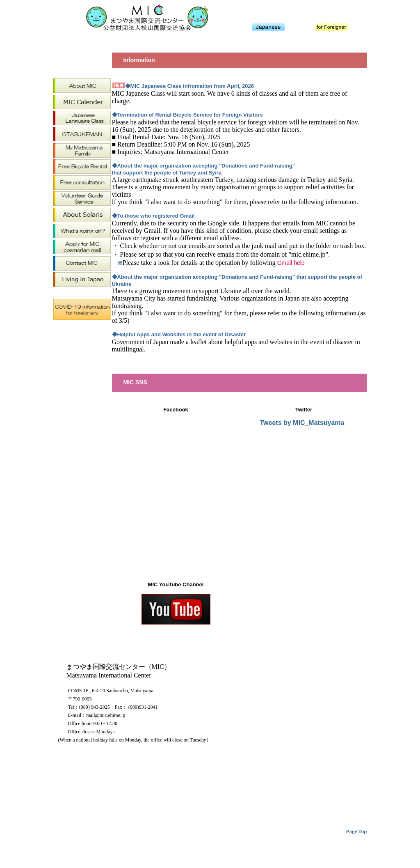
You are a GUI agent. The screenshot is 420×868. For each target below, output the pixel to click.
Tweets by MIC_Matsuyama (302, 423)
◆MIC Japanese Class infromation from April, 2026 (190, 86)
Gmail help (291, 263)
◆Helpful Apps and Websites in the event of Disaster (179, 334)
